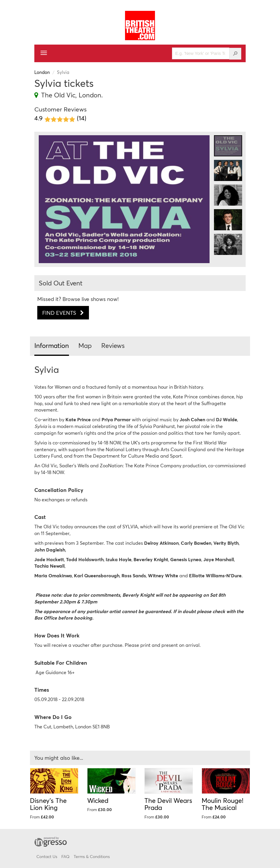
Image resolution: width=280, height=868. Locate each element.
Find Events (63, 313)
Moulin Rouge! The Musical (222, 804)
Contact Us (47, 856)
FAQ (65, 856)
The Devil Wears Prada (168, 804)
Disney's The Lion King (48, 804)
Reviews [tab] (113, 345)
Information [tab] (52, 345)
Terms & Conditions (92, 856)
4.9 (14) (60, 118)
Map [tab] (85, 345)
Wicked (98, 800)
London (42, 72)
